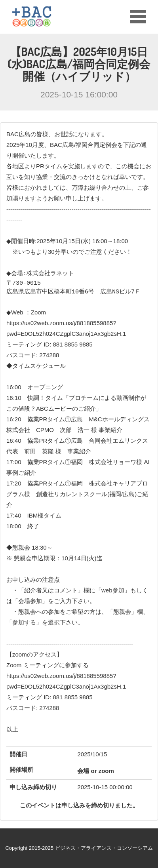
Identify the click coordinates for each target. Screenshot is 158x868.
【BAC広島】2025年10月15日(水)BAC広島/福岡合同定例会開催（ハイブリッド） (79, 64)
